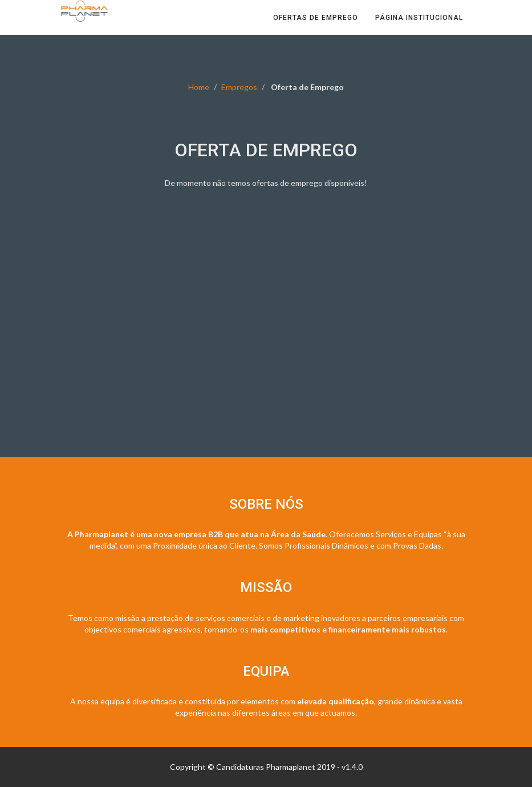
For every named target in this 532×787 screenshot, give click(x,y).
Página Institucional (419, 29)
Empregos (239, 87)
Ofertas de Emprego (316, 29)
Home (199, 87)
